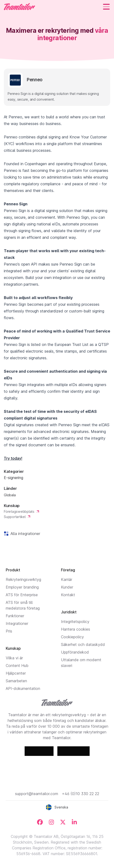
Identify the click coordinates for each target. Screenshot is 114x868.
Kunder (67, 587)
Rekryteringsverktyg (23, 579)
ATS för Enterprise (22, 595)
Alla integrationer (24, 534)
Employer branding (22, 587)
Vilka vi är (14, 658)
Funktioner (15, 616)
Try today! (13, 458)
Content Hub (17, 666)
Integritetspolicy (75, 622)
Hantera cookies (76, 629)
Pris (9, 631)
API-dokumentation (23, 688)
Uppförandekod (75, 652)
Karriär (67, 579)
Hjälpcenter (16, 673)
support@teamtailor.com (37, 794)
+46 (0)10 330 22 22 (81, 794)
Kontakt (68, 595)
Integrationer (17, 623)
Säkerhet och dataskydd (83, 644)
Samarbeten (16, 681)
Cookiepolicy (72, 637)
